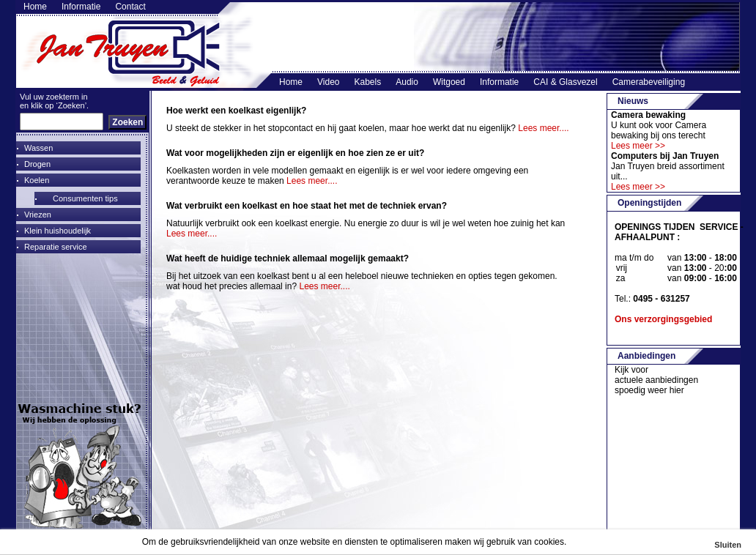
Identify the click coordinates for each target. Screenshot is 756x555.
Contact (130, 7)
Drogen (37, 164)
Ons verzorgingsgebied (663, 319)
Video (328, 82)
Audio (407, 82)
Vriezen (38, 215)
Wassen (38, 148)
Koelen (37, 180)
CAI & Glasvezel (565, 82)
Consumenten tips (85, 198)
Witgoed (449, 82)
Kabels (368, 82)
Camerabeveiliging (649, 82)
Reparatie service (56, 247)
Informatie (81, 7)
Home (35, 7)
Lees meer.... (543, 128)
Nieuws (633, 101)
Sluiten (728, 545)
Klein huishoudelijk (58, 231)
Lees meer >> (638, 146)
